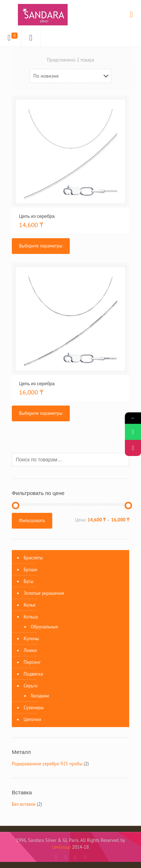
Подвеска (33, 674)
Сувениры (34, 708)
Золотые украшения (44, 593)
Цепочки (32, 719)
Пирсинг (32, 662)
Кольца (31, 617)
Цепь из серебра (37, 216)
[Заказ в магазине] (70, 76)
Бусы (29, 581)
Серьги (31, 686)
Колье (30, 605)
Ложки (30, 650)
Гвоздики (40, 696)
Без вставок (24, 804)
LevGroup (62, 847)
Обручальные (44, 627)
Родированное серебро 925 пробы (47, 764)
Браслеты (33, 558)
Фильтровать (32, 521)
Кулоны (31, 639)
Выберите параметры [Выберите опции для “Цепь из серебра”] (41, 246)
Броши (30, 570)
